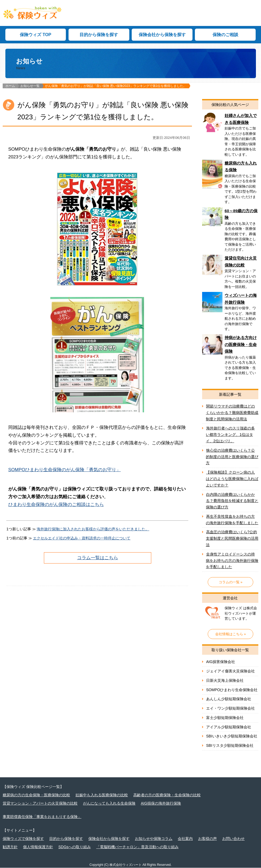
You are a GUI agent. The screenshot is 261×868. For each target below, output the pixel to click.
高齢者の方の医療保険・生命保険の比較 (167, 795)
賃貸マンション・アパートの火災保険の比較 (40, 803)
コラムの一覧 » (231, 582)
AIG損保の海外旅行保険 (161, 803)
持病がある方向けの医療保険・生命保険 (230, 359)
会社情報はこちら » (231, 634)
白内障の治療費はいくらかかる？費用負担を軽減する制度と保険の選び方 (232, 501)
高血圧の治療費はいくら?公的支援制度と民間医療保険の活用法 (232, 539)
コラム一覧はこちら (98, 558)
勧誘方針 (10, 847)
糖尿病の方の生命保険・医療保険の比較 (36, 795)
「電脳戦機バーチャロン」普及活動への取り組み (137, 847)
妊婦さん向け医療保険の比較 (230, 136)
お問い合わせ (233, 839)
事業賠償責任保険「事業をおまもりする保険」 (42, 817)
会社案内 (185, 839)
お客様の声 (207, 839)
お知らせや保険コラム (154, 839)
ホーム (10, 86)
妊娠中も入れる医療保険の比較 (102, 795)
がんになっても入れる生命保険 (109, 803)
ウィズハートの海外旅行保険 (230, 313)
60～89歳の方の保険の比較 (230, 231)
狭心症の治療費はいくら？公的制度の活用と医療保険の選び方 (232, 457)
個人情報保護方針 (38, 847)
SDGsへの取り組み (75, 847)
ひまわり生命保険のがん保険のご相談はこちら (56, 505)
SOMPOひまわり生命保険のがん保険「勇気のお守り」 (65, 470)
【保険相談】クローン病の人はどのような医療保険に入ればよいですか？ (232, 479)
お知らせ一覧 (30, 86)
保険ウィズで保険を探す (23, 839)
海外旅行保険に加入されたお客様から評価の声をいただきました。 (93, 529)
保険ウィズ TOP (35, 35)
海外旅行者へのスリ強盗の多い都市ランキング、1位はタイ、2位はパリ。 (230, 435)
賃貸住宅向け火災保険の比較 (230, 274)
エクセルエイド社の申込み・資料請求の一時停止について (82, 538)
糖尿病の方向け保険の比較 (230, 184)
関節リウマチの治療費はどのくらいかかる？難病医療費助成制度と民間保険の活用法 (232, 413)
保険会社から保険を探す (162, 35)
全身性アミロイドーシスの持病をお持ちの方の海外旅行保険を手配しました (232, 561)
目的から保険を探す (99, 35)
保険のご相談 (225, 35)
